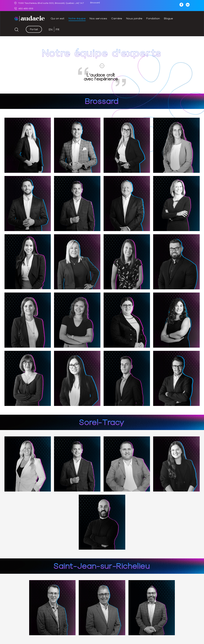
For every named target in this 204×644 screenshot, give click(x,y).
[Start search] (17, 30)
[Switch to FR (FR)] (58, 29)
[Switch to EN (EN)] (51, 29)
